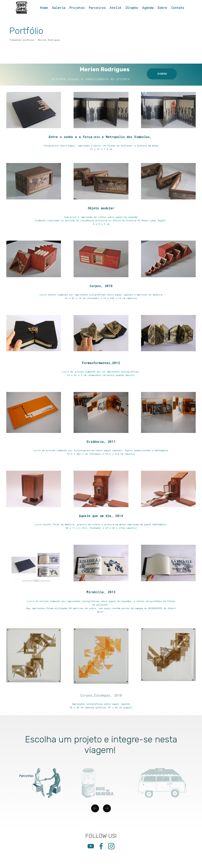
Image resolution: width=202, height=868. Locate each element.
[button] (95, 816)
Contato (178, 8)
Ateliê (115, 8)
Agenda (148, 8)
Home (44, 8)
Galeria (59, 8)
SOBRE (162, 74)
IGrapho (132, 8)
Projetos (77, 8)
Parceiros (97, 8)
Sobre (162, 8)
